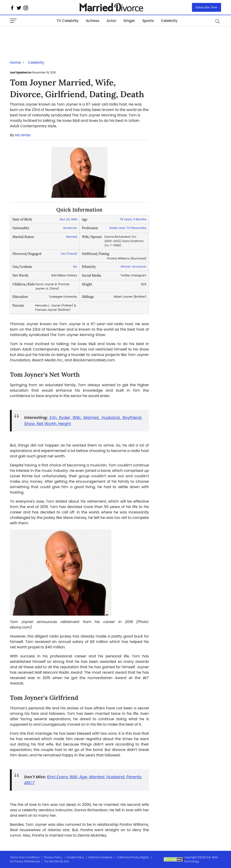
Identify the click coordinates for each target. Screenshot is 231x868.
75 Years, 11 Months (133, 219)
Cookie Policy (75, 857)
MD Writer (23, 135)
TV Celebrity (68, 21)
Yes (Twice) (69, 254)
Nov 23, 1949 (68, 219)
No (75, 267)
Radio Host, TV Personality (128, 228)
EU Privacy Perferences (25, 861)
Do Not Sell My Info (57, 861)
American (70, 228)
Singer (129, 21)
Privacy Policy (53, 857)
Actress (92, 21)
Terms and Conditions (25, 857)
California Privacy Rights (133, 857)
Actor (111, 21)
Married (72, 237)
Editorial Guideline (100, 857)
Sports (148, 21)
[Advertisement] (46, 36)
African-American (133, 267)
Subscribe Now (207, 7)
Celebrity (169, 21)
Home (15, 62)
